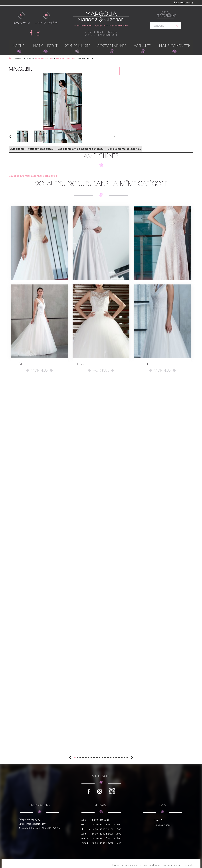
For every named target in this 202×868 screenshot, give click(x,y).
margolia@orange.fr (36, 824)
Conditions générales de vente (178, 865)
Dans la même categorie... (124, 149)
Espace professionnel (166, 14)
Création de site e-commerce (127, 865)
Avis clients (17, 149)
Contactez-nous (162, 825)
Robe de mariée (44, 59)
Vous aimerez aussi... (41, 149)
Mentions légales (152, 865)
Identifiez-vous (182, 3)
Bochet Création (66, 59)
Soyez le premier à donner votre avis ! (33, 176)
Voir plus (39, 370)
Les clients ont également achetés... (81, 149)
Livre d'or (159, 820)
